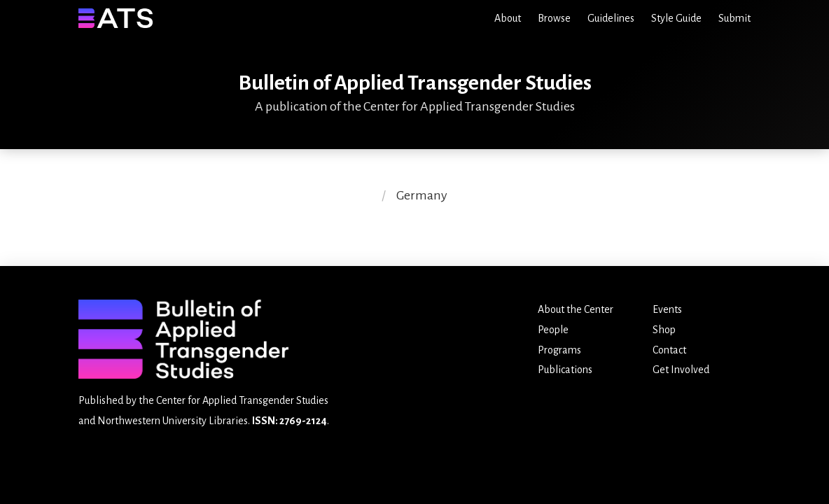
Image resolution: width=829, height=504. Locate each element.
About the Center (576, 309)
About (508, 18)
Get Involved (681, 370)
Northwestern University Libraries (173, 421)
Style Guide (676, 18)
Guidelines (611, 18)
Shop (664, 330)
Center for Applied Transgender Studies (242, 400)
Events (667, 309)
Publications (565, 370)
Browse (554, 18)
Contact (669, 350)
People (553, 330)
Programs (559, 350)
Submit (734, 18)
